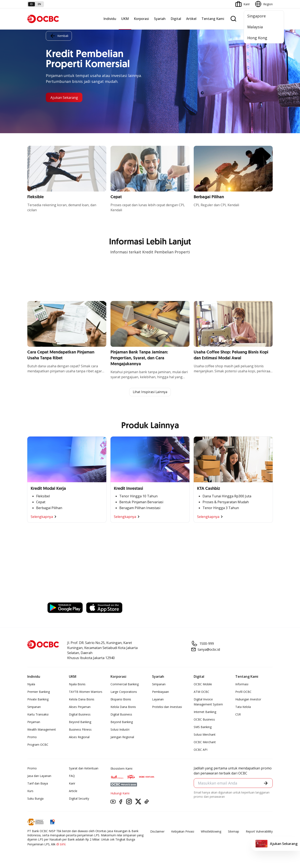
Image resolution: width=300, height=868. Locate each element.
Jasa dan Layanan (39, 776)
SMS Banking (203, 727)
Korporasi (141, 19)
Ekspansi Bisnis (121, 700)
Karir (72, 784)
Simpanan (34, 707)
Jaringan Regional (122, 737)
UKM (125, 19)
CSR (238, 715)
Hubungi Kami (120, 794)
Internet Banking (205, 712)
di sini (61, 845)
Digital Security (79, 799)
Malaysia (255, 27)
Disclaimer (157, 832)
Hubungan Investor (248, 700)
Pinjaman (34, 722)
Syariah (160, 19)
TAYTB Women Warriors (86, 692)
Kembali (59, 35)
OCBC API (201, 750)
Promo (32, 737)
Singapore (257, 16)
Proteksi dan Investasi (167, 707)
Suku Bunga (35, 799)
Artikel (191, 19)
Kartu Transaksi (38, 715)
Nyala (31, 685)
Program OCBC (38, 745)
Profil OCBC (243, 692)
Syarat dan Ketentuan (84, 769)
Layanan (158, 700)
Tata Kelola (243, 707)
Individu (110, 19)
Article (73, 791)
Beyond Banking (80, 722)
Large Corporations (124, 692)
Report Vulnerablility (259, 832)
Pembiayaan (161, 692)
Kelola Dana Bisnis (82, 700)
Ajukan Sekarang (66, 97)
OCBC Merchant (205, 742)
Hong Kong (257, 38)
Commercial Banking (125, 685)
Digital (176, 19)
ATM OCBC (201, 692)
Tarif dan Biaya (38, 784)
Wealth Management (42, 730)
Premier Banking (39, 692)
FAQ (72, 776)
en (39, 4)
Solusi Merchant (205, 735)
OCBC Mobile (203, 685)
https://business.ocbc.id (67, 597)
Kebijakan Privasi (183, 832)
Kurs (30, 791)
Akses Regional (79, 737)
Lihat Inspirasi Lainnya (150, 392)
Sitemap (234, 832)
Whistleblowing (211, 832)
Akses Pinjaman (80, 707)
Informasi (242, 685)
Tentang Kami (213, 19)
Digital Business (80, 715)
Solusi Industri (120, 730)
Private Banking (38, 700)
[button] (266, 783)
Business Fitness (80, 730)
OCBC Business (204, 720)
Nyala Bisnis (77, 685)
